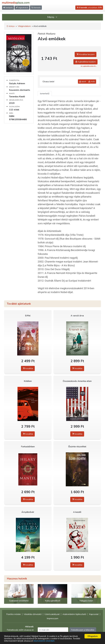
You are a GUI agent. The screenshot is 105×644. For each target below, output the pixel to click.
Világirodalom (24, 26)
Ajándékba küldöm (85, 62)
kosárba (28, 368)
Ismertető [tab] (45, 94)
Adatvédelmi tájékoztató (74, 614)
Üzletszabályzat (52, 614)
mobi (92, 82)
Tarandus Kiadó (17, 97)
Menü (52, 17)
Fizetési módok (14, 614)
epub (83, 82)
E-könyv (11, 26)
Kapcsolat (94, 614)
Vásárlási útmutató (33, 614)
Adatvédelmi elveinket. (44, 641)
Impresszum (52, 618)
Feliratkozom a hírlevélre (83, 630)
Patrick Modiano (47, 34)
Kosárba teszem (86, 54)
